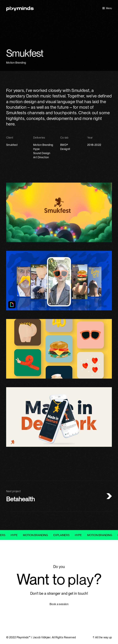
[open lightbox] (59, 35)
